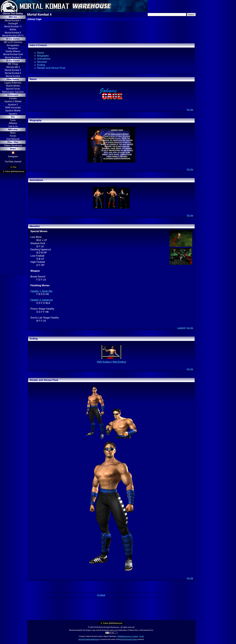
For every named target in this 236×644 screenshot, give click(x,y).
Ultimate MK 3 (13, 67)
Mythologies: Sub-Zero (13, 92)
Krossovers (13, 95)
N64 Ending (119, 362)
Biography (43, 56)
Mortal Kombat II (13, 73)
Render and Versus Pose (51, 68)
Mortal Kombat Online (129, 639)
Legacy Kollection (13, 83)
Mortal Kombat (13, 76)
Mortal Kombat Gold (13, 54)
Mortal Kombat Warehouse (89, 639)
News (13, 133)
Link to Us (13, 126)
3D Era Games (13, 39)
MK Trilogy (13, 64)
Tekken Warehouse (13, 146)
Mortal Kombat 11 (13, 27)
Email (142, 636)
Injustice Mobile (13, 111)
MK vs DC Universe (13, 42)
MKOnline (13, 130)
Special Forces (13, 89)
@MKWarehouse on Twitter (128, 636)
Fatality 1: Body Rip (41, 291)
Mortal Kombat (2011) (13, 36)
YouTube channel (13, 162)
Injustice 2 (13, 105)
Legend (181, 328)
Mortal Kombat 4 (13, 58)
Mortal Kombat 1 (13, 21)
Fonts (13, 120)
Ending (41, 65)
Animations (44, 59)
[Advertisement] (13, 224)
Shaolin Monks (13, 86)
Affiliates (13, 123)
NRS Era (13, 17)
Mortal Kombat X (13, 33)
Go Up (190, 110)
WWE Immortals (13, 108)
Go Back (101, 595)
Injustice (13, 114)
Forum (13, 136)
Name (41, 53)
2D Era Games (13, 61)
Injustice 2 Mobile (13, 101)
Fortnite (13, 98)
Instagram (13, 157)
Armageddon (13, 45)
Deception (13, 48)
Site (13, 117)
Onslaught (13, 24)
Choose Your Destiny (13, 14)
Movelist (42, 62)
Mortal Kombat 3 (13, 70)
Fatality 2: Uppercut (42, 300)
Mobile (13, 30)
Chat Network (13, 139)
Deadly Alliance (13, 51)
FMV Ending (104, 362)
